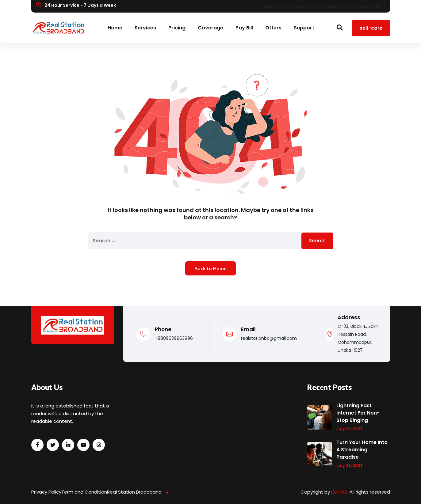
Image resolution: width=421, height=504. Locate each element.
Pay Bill (244, 28)
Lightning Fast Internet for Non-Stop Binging (358, 413)
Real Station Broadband (134, 492)
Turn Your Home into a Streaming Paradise (362, 450)
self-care (371, 28)
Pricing (177, 28)
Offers (273, 28)
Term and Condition (84, 492)
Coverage (210, 28)
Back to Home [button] (210, 268)
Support (304, 28)
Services (145, 28)
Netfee (339, 492)
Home (115, 28)
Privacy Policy (46, 492)
